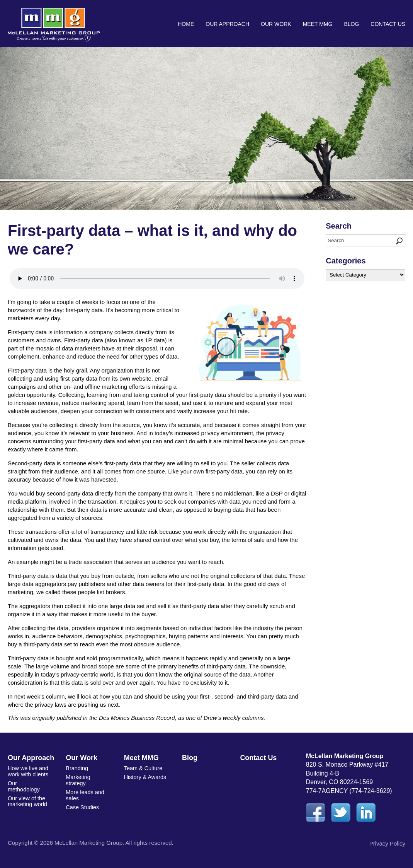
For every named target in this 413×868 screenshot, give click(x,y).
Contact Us (388, 24)
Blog (351, 24)
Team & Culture (143, 768)
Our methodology (28, 782)
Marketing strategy (77, 779)
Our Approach (227, 24)
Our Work (276, 24)
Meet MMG (318, 24)
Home (186, 24)
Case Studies (82, 805)
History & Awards (144, 776)
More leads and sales (84, 793)
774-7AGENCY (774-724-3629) (349, 791)
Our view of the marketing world (27, 793)
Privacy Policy (387, 843)
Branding (76, 768)
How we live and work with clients (27, 771)
